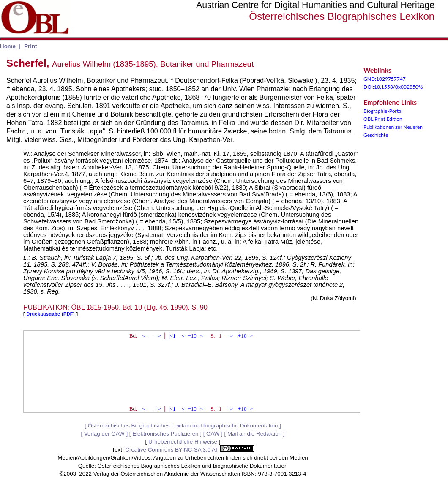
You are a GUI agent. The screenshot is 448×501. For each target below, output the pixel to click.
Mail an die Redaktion (254, 434)
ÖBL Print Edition (383, 119)
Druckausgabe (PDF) (51, 314)
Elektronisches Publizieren (165, 434)
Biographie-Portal (383, 111)
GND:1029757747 (385, 79)
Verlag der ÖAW (104, 434)
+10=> (245, 336)
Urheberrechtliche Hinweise (183, 442)
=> (158, 336)
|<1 (172, 336)
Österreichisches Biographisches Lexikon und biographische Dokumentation (183, 426)
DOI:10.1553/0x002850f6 (393, 87)
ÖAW (213, 434)
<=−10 (189, 336)
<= (146, 336)
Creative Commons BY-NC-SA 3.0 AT (189, 450)
